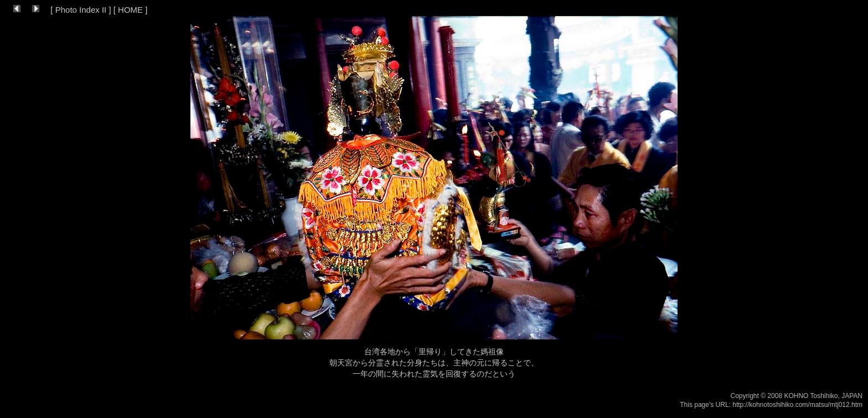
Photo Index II (81, 10)
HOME (130, 10)
